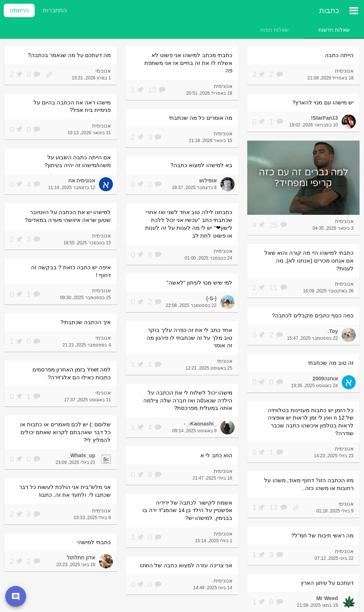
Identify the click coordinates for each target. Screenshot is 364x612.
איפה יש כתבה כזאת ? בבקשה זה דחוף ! (71, 271)
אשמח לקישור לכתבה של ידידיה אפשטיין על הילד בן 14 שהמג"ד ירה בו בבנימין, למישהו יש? (187, 510)
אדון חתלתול (81, 558)
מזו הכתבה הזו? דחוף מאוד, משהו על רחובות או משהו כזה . (309, 484)
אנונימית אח (82, 181)
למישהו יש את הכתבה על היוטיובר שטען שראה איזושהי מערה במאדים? (68, 216)
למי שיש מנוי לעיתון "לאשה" (199, 283)
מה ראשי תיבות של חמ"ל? (322, 535)
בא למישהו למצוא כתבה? (201, 165)
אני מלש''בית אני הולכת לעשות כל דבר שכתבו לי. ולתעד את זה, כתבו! (65, 491)
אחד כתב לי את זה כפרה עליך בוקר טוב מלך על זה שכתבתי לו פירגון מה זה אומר (189, 338)
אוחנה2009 (325, 379)
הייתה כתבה (339, 55)
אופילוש (208, 181)
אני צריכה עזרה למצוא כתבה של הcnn (186, 565)
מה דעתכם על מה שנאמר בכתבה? (69, 55)
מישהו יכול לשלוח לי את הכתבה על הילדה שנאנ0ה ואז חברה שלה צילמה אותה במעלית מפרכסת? (188, 400)
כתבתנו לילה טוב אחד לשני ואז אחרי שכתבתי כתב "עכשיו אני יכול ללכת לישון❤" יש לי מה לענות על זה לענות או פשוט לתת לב (189, 224)
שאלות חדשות (334, 30)
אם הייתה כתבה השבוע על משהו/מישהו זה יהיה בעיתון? (78, 161)
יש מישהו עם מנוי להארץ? (323, 102)
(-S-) (211, 298)
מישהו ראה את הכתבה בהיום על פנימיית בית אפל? (72, 106)
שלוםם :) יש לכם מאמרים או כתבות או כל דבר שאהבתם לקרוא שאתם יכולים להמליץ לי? (65, 432)
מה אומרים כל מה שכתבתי (201, 118)
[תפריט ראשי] (354, 10)
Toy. (333, 331)
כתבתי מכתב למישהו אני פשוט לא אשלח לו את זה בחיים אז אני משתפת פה (188, 63)
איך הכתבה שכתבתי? (86, 322)
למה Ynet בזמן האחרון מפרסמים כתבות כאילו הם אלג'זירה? (72, 373)
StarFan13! (324, 118)
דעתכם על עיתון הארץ (327, 583)
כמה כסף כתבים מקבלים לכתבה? (313, 315)
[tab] (334, 30)
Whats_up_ (81, 455)
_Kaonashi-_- (200, 424)
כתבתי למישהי (94, 542)
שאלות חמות (274, 30)
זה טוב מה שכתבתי (331, 363)
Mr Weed (327, 598)
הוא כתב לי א (216, 455)
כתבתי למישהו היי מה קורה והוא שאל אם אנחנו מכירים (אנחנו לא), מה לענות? (309, 260)
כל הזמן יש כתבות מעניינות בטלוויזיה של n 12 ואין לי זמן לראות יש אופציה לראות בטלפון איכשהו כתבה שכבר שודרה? (311, 422)
